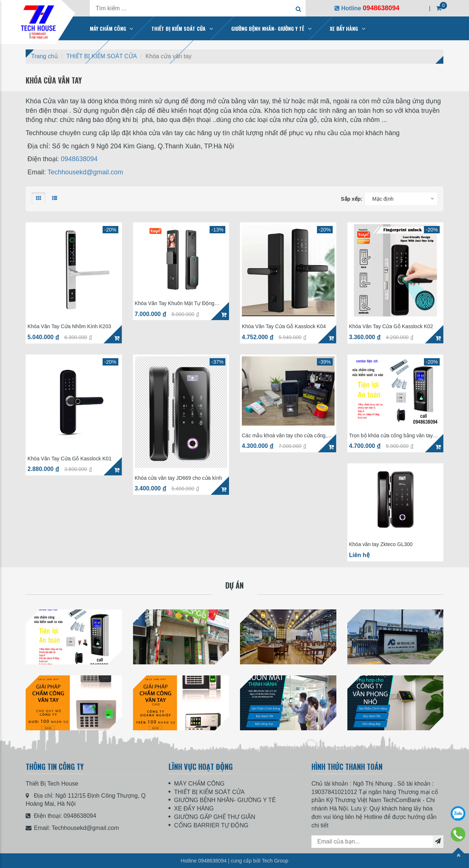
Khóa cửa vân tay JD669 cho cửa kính (178, 478)
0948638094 (79, 159)
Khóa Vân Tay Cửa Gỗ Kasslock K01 (69, 459)
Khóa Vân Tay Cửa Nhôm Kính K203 (69, 327)
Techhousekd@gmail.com (85, 172)
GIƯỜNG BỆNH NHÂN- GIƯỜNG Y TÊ (268, 28)
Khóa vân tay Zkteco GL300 (381, 544)
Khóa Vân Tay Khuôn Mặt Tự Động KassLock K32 (175, 303)
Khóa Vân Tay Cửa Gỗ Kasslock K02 (391, 327)
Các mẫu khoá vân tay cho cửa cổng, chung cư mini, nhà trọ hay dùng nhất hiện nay (284, 436)
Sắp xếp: (352, 199)
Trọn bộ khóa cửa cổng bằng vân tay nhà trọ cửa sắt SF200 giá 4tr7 (391, 436)
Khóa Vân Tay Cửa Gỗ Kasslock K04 (284, 327)
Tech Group (275, 861)
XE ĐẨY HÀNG (344, 28)
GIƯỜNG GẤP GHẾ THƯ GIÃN (215, 817)
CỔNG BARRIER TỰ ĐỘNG (211, 825)
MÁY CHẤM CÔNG (108, 28)
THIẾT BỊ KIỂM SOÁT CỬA (178, 28)
